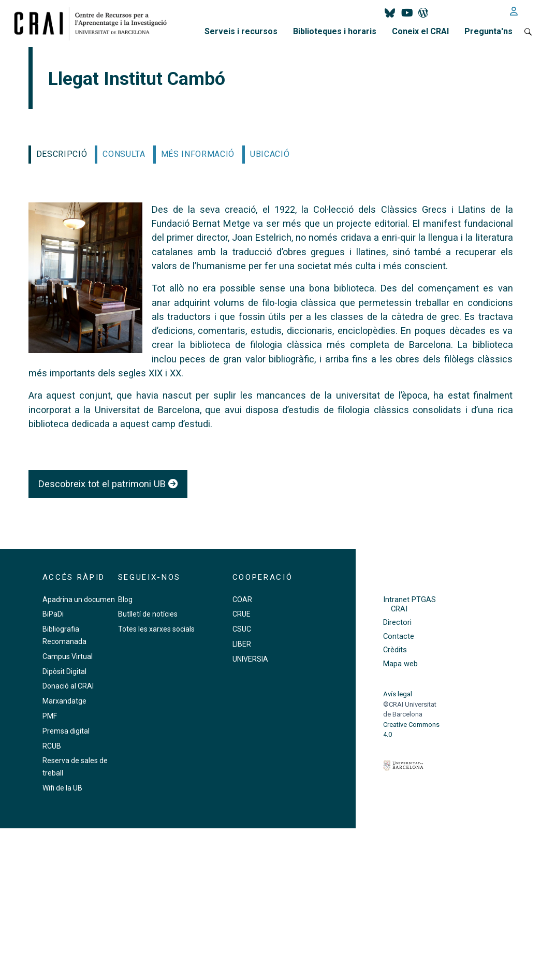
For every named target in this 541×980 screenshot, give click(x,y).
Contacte (399, 637)
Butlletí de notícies (148, 614)
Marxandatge (64, 701)
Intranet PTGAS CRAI (410, 604)
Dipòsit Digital (64, 671)
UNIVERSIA (250, 659)
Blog (125, 599)
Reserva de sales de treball (75, 767)
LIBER (242, 644)
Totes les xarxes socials (156, 629)
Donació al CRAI (68, 686)
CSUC (242, 629)
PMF (50, 716)
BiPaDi (53, 614)
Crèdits (395, 650)
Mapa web (400, 664)
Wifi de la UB (62, 788)
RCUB (52, 746)
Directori (397, 623)
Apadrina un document (80, 599)
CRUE (242, 614)
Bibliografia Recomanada (64, 635)
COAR (242, 599)
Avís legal (398, 694)
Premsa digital (66, 731)
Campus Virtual (68, 656)
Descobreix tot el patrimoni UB (108, 484)
